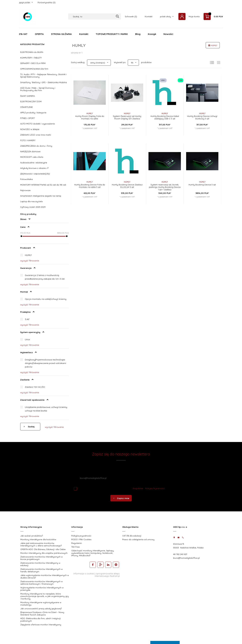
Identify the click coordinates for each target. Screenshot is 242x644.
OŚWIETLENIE (26, 107)
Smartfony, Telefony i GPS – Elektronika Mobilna (44, 82)
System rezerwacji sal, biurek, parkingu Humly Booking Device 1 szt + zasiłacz (165, 187)
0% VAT (23, 34)
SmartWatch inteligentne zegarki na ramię (41, 196)
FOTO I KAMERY (28, 140)
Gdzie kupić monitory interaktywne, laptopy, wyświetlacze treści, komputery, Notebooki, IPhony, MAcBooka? (93, 553)
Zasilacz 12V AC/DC (35, 387)
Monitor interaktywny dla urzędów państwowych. (44, 553)
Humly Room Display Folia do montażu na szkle (90, 117)
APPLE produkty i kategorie (33, 113)
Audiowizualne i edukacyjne (34, 163)
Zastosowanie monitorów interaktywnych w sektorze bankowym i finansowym (42, 583)
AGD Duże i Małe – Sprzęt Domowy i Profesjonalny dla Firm (38, 89)
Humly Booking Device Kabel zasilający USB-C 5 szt (165, 117)
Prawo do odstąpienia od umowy (138, 539)
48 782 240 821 (180, 554)
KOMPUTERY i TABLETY (31, 58)
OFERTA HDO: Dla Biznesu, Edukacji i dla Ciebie (43, 549)
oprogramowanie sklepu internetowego (107, 575)
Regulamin (138, 488)
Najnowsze (25, 190)
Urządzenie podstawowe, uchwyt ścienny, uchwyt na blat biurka (46, 409)
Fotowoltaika (26, 179)
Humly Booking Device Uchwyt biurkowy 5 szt (202, 117)
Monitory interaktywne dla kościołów (38, 539)
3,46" (27, 319)
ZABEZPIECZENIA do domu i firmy (36, 146)
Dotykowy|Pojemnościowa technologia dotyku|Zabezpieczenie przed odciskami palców (45, 363)
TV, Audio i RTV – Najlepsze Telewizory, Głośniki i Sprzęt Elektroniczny (43, 76)
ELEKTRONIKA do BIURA (32, 52)
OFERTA (39, 34)
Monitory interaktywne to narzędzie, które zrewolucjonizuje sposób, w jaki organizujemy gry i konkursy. (45, 596)
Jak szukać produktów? (32, 536)
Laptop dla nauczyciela (31, 201)
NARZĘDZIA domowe (30, 151)
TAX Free (75, 547)
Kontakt (149, 17)
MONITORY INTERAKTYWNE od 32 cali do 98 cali (43, 185)
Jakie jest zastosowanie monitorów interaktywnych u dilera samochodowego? (41, 544)
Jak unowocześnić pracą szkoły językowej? (41, 609)
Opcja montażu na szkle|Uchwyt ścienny (46, 299)
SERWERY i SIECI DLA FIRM (33, 63)
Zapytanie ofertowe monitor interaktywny (41, 625)
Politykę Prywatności (155, 488)
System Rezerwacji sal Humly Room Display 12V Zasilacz (127, 117)
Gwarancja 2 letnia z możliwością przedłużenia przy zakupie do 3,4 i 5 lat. (45, 277)
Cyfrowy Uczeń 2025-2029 (33, 207)
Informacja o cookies (84, 574)
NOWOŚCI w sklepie (30, 129)
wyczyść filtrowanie (30, 261)
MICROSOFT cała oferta (32, 157)
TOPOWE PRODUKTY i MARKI (112, 34)
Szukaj (31, 427)
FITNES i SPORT (27, 118)
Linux (27, 339)
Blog (138, 34)
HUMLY (28, 255)
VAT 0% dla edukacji (132, 536)
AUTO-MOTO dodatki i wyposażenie (38, 124)
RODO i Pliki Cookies (81, 539)
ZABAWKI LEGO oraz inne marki (36, 135)
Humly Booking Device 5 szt (202, 185)
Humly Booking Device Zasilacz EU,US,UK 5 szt (127, 186)
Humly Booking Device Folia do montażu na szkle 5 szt (90, 186)
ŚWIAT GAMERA (27, 96)
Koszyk (152, 34)
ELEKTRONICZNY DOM (31, 101)
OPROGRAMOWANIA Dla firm (34, 69)
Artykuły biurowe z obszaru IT (34, 168)
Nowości (168, 34)
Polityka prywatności (81, 536)
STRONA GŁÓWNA (61, 34)
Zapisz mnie (121, 498)
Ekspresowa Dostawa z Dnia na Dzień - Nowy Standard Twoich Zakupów (42, 613)
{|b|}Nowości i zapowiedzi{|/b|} (35, 174)
